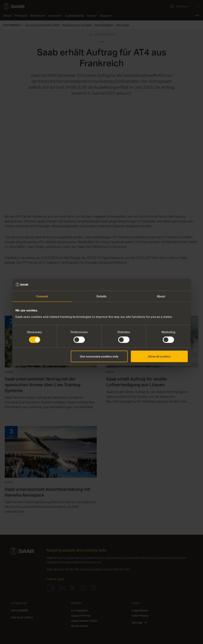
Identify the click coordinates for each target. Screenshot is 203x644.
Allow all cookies (159, 356)
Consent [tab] (42, 296)
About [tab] (161, 296)
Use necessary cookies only (99, 356)
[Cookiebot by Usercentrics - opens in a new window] (170, 285)
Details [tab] (101, 296)
